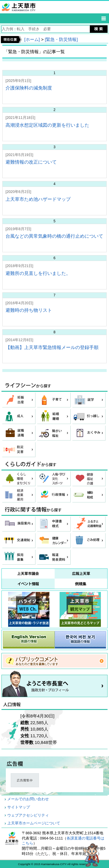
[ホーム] (32, 39)
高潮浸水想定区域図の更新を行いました (47, 125)
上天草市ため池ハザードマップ (38, 199)
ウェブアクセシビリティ (28, 815)
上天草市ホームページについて (34, 823)
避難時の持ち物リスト (29, 310)
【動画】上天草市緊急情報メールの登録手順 (52, 347)
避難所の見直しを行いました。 (38, 273)
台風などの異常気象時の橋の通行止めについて (54, 236)
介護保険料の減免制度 (29, 88)
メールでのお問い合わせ (28, 799)
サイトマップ (19, 807)
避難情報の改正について (31, 162)
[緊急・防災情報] (61, 39)
